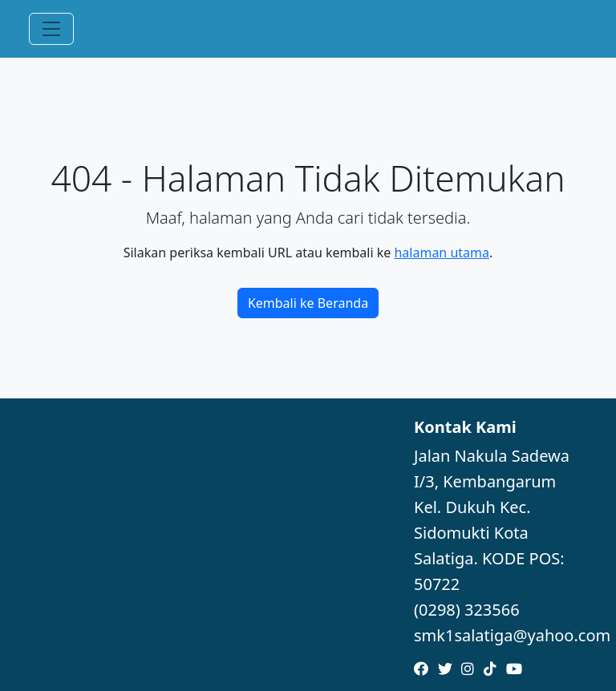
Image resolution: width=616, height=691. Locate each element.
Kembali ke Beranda (308, 303)
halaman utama (442, 253)
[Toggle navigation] (51, 29)
